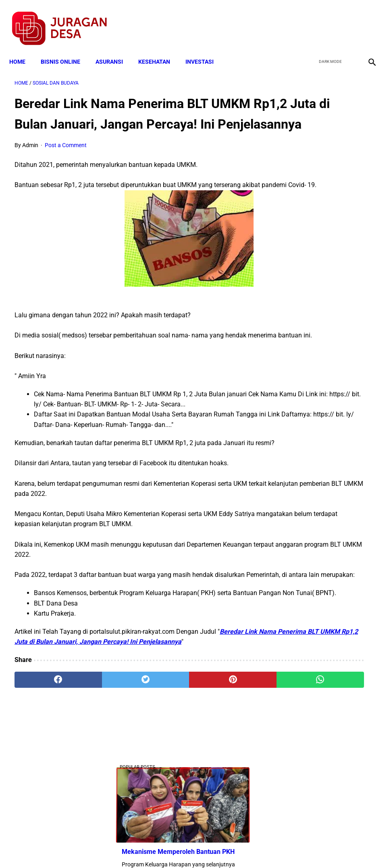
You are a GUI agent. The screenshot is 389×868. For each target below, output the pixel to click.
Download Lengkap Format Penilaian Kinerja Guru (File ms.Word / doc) (329, 455)
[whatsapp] (224, 774)
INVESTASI (205, 49)
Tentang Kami (300, 847)
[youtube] (347, 21)
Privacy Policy (152, 847)
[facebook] (309, 21)
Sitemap (222, 847)
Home (23, 49)
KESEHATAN (159, 49)
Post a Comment (66, 158)
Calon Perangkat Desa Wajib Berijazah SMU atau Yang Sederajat (327, 524)
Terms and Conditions (99, 847)
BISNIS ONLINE (66, 49)
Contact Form (257, 847)
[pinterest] (164, 774)
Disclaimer (190, 847)
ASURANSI (114, 49)
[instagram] (366, 21)
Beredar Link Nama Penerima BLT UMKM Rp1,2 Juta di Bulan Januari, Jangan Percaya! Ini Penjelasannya (133, 725)
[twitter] (328, 21)
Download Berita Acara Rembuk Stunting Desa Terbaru (322, 257)
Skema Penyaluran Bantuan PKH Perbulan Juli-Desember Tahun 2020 (328, 386)
